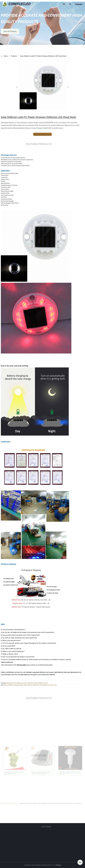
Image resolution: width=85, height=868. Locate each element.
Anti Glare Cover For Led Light (14, 675)
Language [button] (79, 4)
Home (6, 56)
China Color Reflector (48, 675)
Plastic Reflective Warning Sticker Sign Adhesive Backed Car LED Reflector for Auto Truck (30, 685)
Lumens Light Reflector (56, 672)
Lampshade (36, 672)
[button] (64, 4)
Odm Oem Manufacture (71, 672)
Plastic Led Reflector (7, 672)
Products (14, 56)
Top (80, 862)
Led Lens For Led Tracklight (23, 672)
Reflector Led (44, 672)
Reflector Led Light (30, 675)
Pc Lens (39, 675)
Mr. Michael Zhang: (10, 806)
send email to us (42, 134)
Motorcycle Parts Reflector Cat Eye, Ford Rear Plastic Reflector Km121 (27, 683)
